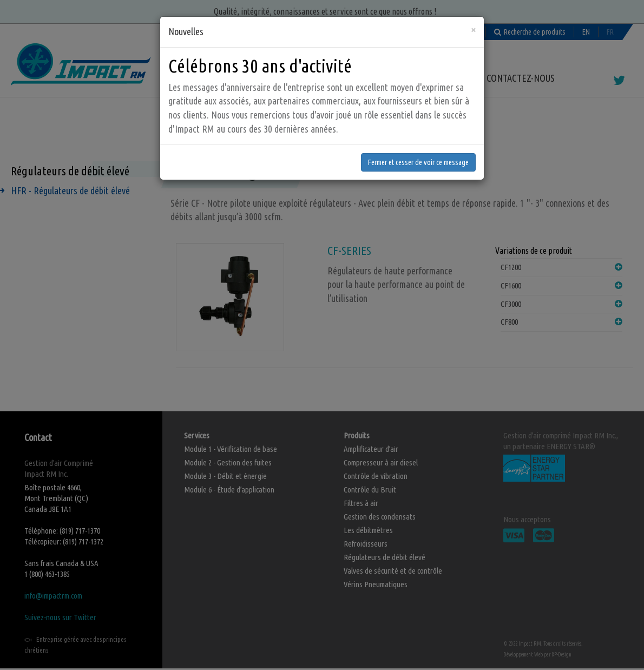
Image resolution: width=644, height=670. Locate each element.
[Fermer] (473, 8)
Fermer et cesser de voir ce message (418, 141)
